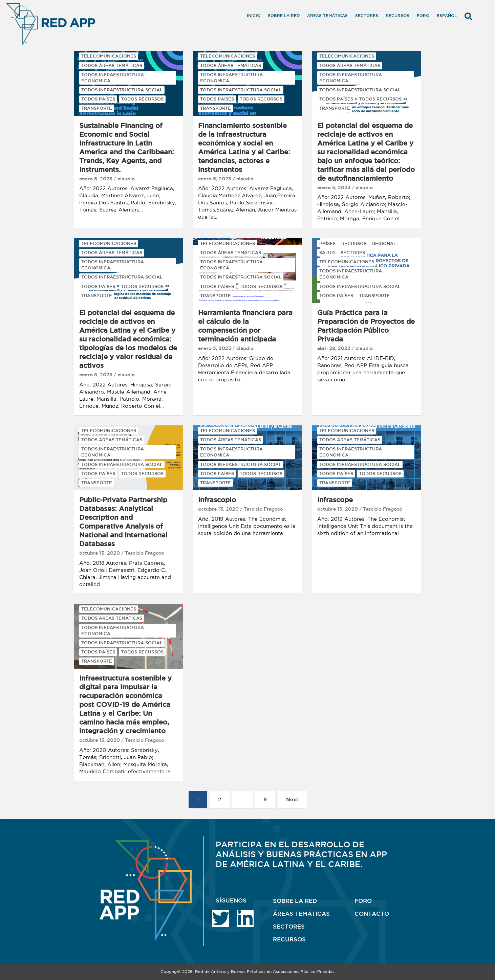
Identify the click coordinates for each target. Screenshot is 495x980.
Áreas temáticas (327, 15)
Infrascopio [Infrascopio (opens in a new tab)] (217, 500)
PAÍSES (327, 243)
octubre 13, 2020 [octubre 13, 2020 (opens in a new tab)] (100, 553)
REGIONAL (384, 243)
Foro (423, 15)
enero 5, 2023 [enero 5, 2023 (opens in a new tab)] (96, 179)
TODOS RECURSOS (142, 99)
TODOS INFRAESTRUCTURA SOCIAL (122, 90)
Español (447, 15)
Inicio (254, 15)
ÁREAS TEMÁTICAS (301, 914)
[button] (468, 16)
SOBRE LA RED (295, 901)
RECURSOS (354, 243)
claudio (126, 179)
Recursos (397, 15)
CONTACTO (372, 914)
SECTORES (353, 253)
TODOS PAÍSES (98, 99)
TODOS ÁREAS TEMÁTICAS (112, 65)
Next (292, 799)
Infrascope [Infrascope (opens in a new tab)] (335, 500)
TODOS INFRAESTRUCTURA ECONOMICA (113, 78)
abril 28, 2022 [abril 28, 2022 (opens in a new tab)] (334, 348)
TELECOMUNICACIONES (109, 56)
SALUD (327, 253)
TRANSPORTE (97, 108)
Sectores (367, 15)
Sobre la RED (284, 15)
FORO (363, 901)
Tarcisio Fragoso (145, 553)
